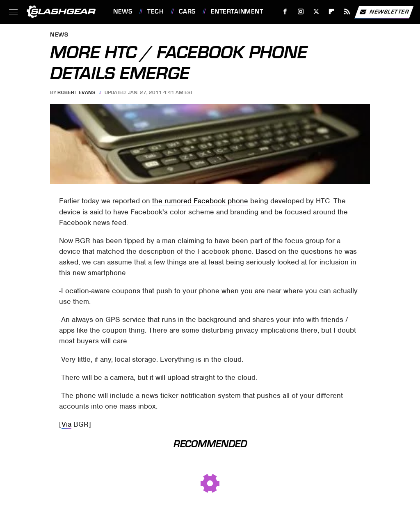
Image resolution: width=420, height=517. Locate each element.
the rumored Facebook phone (200, 201)
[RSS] (347, 12)
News (123, 11)
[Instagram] (301, 12)
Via (66, 424)
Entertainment (237, 11)
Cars (187, 11)
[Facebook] (285, 12)
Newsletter (384, 12)
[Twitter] (316, 12)
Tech (155, 11)
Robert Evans (76, 92)
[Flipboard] (332, 12)
